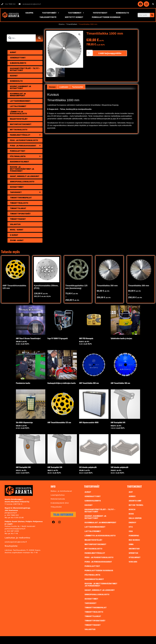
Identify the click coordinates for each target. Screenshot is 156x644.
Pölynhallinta (26, 156)
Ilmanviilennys (18, 63)
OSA (131, 531)
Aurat (13, 52)
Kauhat (14, 76)
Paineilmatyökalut (26, 135)
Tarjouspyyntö (48, 17)
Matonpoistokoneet (21, 124)
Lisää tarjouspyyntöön (110, 53)
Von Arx (133, 562)
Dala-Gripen (135, 518)
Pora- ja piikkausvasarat (26, 146)
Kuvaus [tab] (52, 87)
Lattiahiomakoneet (20, 101)
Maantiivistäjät (19, 119)
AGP (131, 492)
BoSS (131, 514)
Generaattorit (18, 58)
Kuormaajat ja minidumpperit (18, 95)
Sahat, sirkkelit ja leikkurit (25, 176)
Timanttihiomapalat (21, 198)
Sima (131, 544)
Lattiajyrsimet (18, 106)
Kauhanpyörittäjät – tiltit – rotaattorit (25, 69)
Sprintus (133, 553)
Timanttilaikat (72, 24)
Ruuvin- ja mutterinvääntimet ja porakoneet (22, 169)
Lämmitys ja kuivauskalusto (18, 113)
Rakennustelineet (19, 162)
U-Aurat (14, 235)
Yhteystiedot (100, 13)
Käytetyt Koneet (74, 17)
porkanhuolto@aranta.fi (15, 529)
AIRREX (132, 496)
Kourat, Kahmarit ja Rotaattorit (20, 87)
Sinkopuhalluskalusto (22, 182)
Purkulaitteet (18, 151)
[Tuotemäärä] (90, 53)
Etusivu (62, 24)
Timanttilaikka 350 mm (107, 286)
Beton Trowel (136, 505)
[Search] (152, 15)
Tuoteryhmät (51, 13)
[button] (153, 4)
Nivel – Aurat (17, 230)
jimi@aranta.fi (11, 513)
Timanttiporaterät (20, 214)
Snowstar (134, 549)
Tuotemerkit (76, 13)
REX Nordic (134, 540)
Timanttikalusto (19, 203)
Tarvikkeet (26, 192)
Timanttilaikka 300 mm (139, 286)
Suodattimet (17, 187)
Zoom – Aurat (17, 240)
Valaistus (15, 224)
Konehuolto (123, 13)
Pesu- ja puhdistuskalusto (24, 140)
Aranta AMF (135, 501)
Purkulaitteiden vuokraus (106, 17)
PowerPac (134, 536)
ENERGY (133, 523)
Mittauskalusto (19, 130)
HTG (131, 527)
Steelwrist (135, 557)
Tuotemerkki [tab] (78, 87)
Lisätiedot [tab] (64, 87)
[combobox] (21, 38)
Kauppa (29, 13)
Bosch (132, 509)
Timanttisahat (18, 219)
